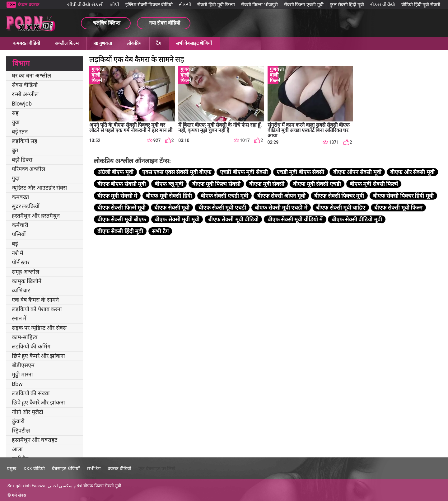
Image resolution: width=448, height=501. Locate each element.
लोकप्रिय (134, 43)
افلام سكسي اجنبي (65, 486)
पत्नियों (19, 234)
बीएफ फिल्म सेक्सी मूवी (102, 486)
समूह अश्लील (26, 272)
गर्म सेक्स (19, 495)
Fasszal (39, 486)
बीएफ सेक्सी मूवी (172, 208)
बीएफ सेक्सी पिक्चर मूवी (339, 196)
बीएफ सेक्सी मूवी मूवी (177, 219)
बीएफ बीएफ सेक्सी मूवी (122, 184)
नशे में (18, 253)
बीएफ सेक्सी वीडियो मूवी (357, 219)
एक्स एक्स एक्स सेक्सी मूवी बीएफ (177, 172)
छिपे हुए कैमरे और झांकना (38, 356)
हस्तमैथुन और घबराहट (35, 440)
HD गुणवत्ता (103, 43)
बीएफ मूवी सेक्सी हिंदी (169, 196)
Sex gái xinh (19, 486)
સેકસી (185, 5)
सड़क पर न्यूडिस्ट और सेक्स (39, 328)
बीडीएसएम (23, 365)
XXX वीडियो (34, 469)
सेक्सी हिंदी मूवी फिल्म (216, 5)
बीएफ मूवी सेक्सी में (117, 196)
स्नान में (19, 318)
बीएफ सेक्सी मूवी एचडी (222, 208)
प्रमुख (12, 469)
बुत (15, 150)
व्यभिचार (21, 290)
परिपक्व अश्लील (28, 169)
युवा (16, 122)
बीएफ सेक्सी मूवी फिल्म (398, 208)
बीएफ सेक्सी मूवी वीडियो (233, 219)
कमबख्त (20, 197)
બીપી (114, 5)
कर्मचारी (20, 225)
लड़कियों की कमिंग (31, 346)
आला (17, 449)
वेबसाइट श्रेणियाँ (66, 469)
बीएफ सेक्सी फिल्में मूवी (121, 208)
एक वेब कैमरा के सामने (35, 300)
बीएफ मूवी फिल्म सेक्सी (216, 184)
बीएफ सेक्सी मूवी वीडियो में (295, 219)
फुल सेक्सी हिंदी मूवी (347, 5)
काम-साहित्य (25, 337)
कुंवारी (18, 421)
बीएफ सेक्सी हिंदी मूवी (120, 231)
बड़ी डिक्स (22, 160)
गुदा (16, 178)
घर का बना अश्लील (31, 76)
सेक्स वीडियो (25, 85)
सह (15, 113)
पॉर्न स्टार (21, 262)
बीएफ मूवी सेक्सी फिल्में (374, 184)
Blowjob (22, 104)
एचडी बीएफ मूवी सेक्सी (244, 172)
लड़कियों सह (25, 141)
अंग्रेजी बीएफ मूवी (115, 172)
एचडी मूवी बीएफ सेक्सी (300, 172)
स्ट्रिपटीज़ (21, 430)
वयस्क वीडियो (119, 469)
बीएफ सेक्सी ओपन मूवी (281, 196)
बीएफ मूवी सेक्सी (267, 184)
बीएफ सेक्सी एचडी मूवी (224, 196)
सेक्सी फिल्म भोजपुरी (259, 5)
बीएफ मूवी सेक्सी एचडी (317, 184)
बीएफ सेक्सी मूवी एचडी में (281, 208)
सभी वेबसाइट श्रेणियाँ (194, 43)
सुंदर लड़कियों (26, 206)
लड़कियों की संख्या (31, 393)
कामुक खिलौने (27, 281)
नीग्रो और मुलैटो (28, 412)
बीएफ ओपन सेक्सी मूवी (357, 172)
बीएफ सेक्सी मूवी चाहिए (341, 208)
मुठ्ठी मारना (22, 374)
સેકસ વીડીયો (383, 5)
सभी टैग (160, 231)
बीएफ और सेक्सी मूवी (412, 172)
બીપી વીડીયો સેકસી (85, 5)
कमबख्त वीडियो (26, 43)
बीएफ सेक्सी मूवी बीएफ (122, 219)
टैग (159, 43)
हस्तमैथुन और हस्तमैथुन (36, 216)
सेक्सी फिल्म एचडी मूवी (304, 5)
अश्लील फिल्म (67, 43)
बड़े (15, 244)
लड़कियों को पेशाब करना (37, 309)
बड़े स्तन (20, 132)
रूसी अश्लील (25, 94)
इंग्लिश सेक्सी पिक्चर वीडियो (149, 5)
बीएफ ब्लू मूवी (169, 184)
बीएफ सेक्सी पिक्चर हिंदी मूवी (403, 196)
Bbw (17, 384)
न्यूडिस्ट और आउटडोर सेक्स (39, 188)
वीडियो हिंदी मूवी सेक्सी (421, 5)
